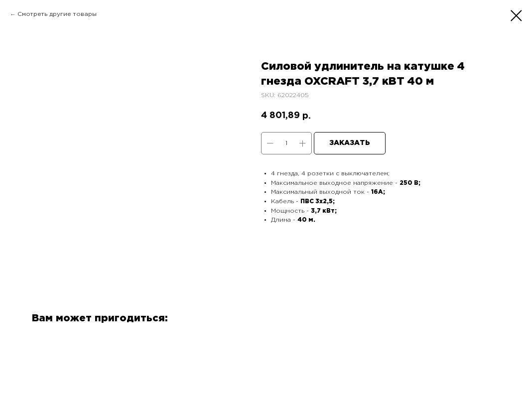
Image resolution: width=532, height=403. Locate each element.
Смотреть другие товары (57, 14)
